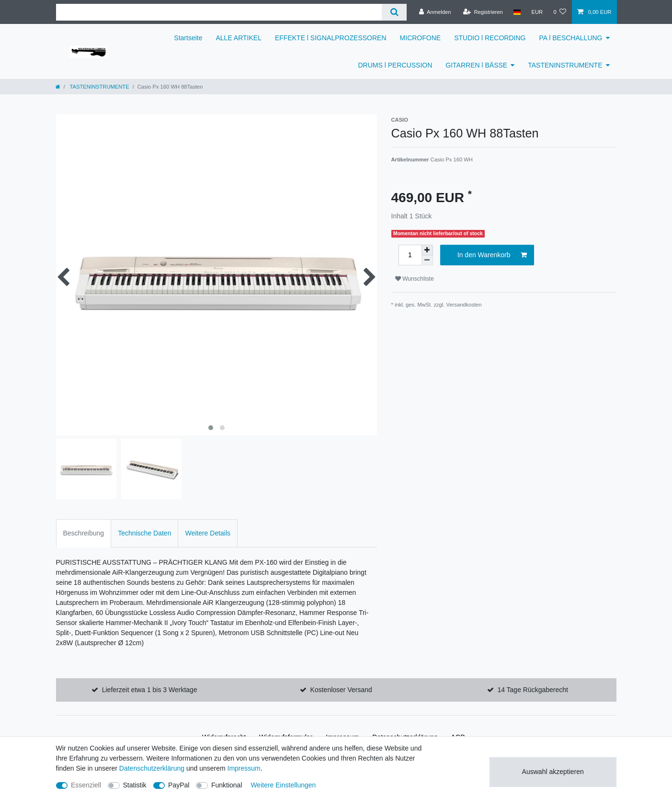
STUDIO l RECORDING (490, 38)
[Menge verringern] (427, 260)
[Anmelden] (435, 12)
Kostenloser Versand (341, 690)
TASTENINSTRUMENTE (565, 65)
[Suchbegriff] (219, 12)
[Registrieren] (483, 12)
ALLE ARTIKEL (239, 38)
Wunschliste (415, 279)
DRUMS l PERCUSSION (395, 65)
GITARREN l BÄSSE (476, 65)
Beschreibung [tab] (84, 533)
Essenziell (86, 785)
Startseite (188, 38)
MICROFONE (421, 38)
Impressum (244, 768)
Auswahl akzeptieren (553, 772)
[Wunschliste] (560, 12)
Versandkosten (464, 305)
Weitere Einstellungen (283, 785)
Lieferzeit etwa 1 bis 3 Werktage (150, 690)
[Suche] (394, 12)
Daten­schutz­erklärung (152, 768)
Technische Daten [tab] (144, 533)
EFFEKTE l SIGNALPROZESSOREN (331, 38)
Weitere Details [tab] (208, 533)
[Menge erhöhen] (427, 250)
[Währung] (537, 12)
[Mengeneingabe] (410, 255)
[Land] (517, 12)
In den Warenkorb (492, 255)
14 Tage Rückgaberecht (533, 690)
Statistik (135, 785)
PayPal (179, 785)
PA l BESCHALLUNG (570, 38)
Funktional (227, 785)
